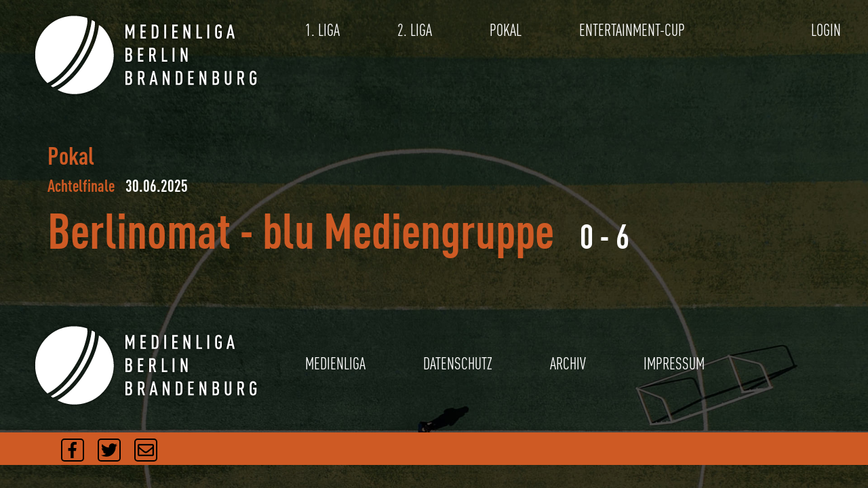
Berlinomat (139, 230)
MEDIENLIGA (335, 364)
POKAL (506, 30)
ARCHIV (568, 364)
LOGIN (826, 30)
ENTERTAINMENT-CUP (632, 30)
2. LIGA (415, 30)
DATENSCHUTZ (458, 364)
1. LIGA (322, 30)
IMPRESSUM (674, 364)
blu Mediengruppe (408, 230)
